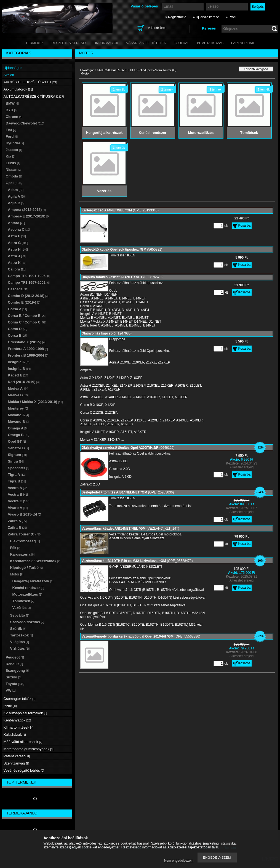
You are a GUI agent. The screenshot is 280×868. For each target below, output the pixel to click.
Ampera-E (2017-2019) (29, 216)
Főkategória (88, 70)
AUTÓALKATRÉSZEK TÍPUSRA (121, 70)
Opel (148, 70)
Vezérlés (22, 608)
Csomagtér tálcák (20, 699)
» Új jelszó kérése (206, 17)
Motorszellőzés (27, 594)
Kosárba (245, 225)
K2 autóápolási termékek (25, 713)
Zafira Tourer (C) (165, 70)
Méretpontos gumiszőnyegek (29, 749)
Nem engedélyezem (179, 861)
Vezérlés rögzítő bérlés (24, 770)
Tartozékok (22, 635)
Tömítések (23, 601)
